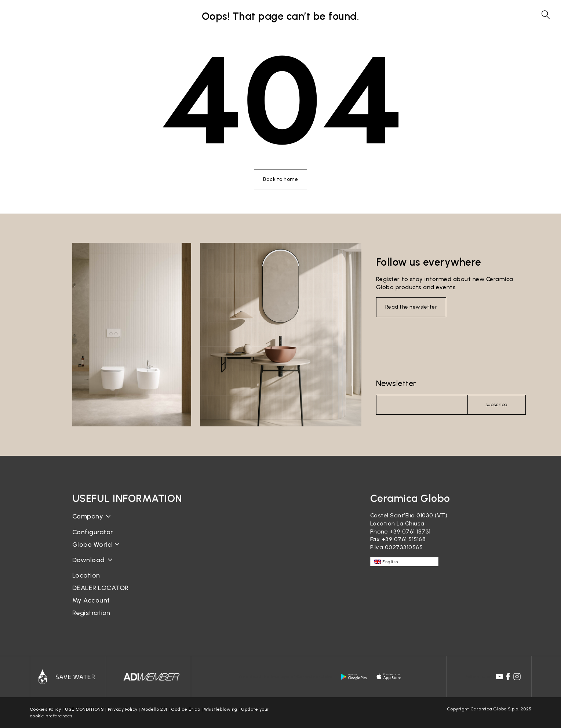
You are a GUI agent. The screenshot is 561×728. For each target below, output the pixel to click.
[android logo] (354, 677)
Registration (91, 613)
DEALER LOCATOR (101, 588)
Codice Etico (185, 709)
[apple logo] (389, 677)
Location (86, 575)
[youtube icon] (499, 677)
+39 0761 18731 (410, 532)
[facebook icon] (508, 677)
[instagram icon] (517, 677)
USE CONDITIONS (84, 709)
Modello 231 (154, 709)
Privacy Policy (123, 709)
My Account (91, 600)
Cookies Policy (45, 709)
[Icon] (68, 677)
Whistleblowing (221, 709)
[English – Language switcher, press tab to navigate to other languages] (404, 562)
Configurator (93, 532)
